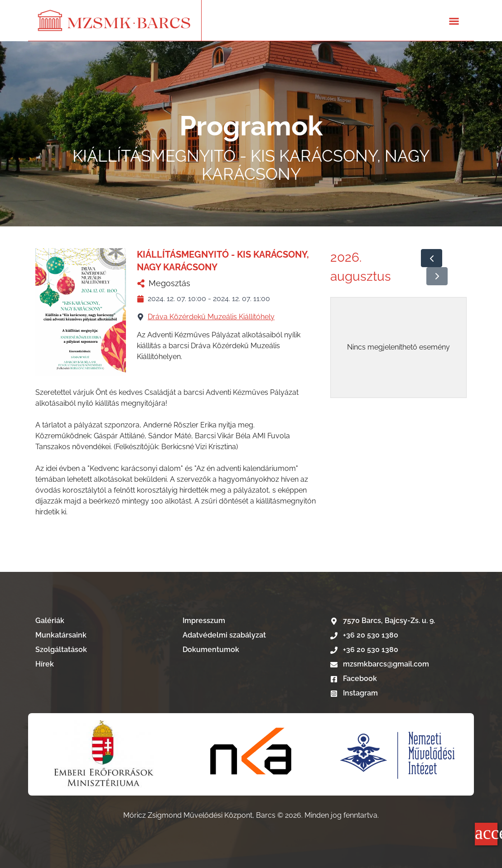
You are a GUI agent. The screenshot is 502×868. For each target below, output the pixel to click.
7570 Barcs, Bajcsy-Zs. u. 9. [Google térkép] (383, 621)
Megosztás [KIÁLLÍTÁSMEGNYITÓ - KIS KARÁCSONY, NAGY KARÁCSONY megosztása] (164, 283)
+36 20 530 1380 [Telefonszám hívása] (364, 635)
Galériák (50, 621)
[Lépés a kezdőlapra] (115, 20)
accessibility (486, 833)
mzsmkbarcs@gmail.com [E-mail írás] (380, 664)
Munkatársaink (61, 635)
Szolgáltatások (61, 650)
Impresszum (204, 621)
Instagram (354, 693)
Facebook (354, 679)
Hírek (45, 664)
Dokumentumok (211, 650)
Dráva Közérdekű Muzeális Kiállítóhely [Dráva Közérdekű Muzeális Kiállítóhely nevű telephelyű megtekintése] (211, 317)
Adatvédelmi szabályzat (224, 635)
